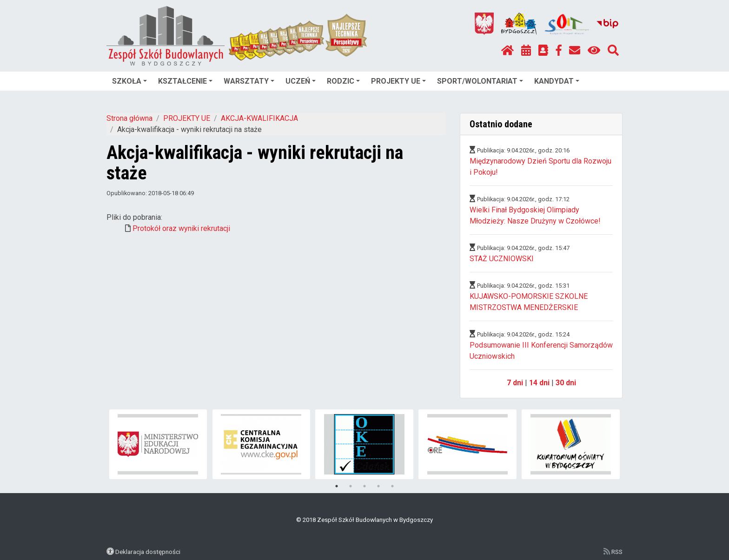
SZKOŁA (129, 81)
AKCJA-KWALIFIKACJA (259, 118)
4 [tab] (378, 486)
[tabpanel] (158, 444)
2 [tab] (351, 486)
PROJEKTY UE (398, 81)
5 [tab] (392, 486)
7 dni (515, 383)
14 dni (539, 383)
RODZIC (343, 81)
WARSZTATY (249, 81)
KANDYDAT (557, 81)
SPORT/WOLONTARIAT (480, 81)
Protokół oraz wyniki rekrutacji (181, 228)
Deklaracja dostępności (148, 552)
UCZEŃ (301, 81)
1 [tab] (337, 486)
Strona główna (129, 118)
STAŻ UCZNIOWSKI (502, 259)
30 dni (566, 383)
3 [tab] (364, 486)
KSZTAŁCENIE (185, 81)
